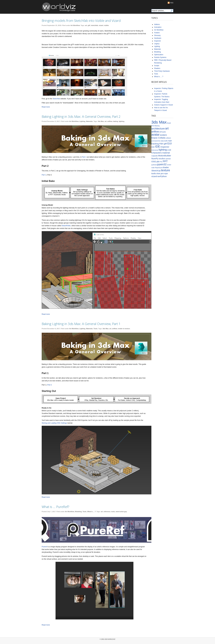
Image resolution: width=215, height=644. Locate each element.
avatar (155, 135)
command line (156, 141)
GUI (169, 143)
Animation (158, 27)
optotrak (168, 159)
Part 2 (50, 385)
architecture (158, 129)
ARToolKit (163, 132)
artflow (110, 121)
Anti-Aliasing (155, 126)
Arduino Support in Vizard (164, 105)
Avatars (157, 33)
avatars (164, 135)
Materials (89, 121)
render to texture (124, 329)
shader (166, 167)
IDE (158, 147)
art (86, 25)
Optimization (159, 55)
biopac (155, 138)
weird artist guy (121, 512)
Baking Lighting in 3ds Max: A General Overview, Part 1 (81, 324)
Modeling (78, 512)
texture (165, 170)
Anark (169, 123)
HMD (153, 147)
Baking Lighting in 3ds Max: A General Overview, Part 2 (81, 116)
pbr (158, 161)
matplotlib (155, 156)
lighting (122, 121)
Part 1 (84, 157)
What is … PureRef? (55, 507)
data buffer (164, 141)
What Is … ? (159, 77)
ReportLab (159, 168)
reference (107, 512)
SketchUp (156, 171)
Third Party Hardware (162, 71)
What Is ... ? (92, 512)
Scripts (157, 66)
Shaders (157, 68)
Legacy (157, 44)
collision (168, 138)
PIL (161, 162)
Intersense (155, 150)
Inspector (157, 41)
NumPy (155, 158)
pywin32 (162, 164)
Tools (96, 329)
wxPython (162, 176)
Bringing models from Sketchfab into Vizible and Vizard (81, 21)
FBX (161, 144)
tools (113, 512)
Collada (162, 138)
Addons (157, 24)
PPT (165, 161)
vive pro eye (162, 173)
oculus (162, 158)
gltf (89, 25)
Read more (46, 107)
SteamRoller (66, 226)
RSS (172, 3)
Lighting (82, 121)
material (166, 153)
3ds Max (101, 121)
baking (116, 121)
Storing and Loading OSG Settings (54, 423)
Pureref (44, 547)
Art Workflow (75, 25)
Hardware (158, 38)
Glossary (157, 35)
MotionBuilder (165, 156)
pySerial (154, 165)
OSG (154, 161)
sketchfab (94, 25)
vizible (106, 25)
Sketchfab (56, 99)
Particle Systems (160, 57)
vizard (101, 25)
